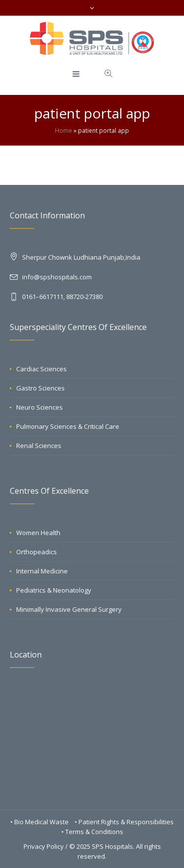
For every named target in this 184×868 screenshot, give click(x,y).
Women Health (38, 533)
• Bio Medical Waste (40, 822)
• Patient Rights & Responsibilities (124, 822)
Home (64, 131)
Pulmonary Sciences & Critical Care (68, 426)
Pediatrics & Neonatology (54, 590)
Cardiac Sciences (41, 369)
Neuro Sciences (39, 407)
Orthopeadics (37, 552)
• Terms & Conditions (92, 832)
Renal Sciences (39, 446)
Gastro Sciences (40, 388)
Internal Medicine (42, 571)
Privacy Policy (44, 846)
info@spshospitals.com (57, 277)
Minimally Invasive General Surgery (69, 609)
